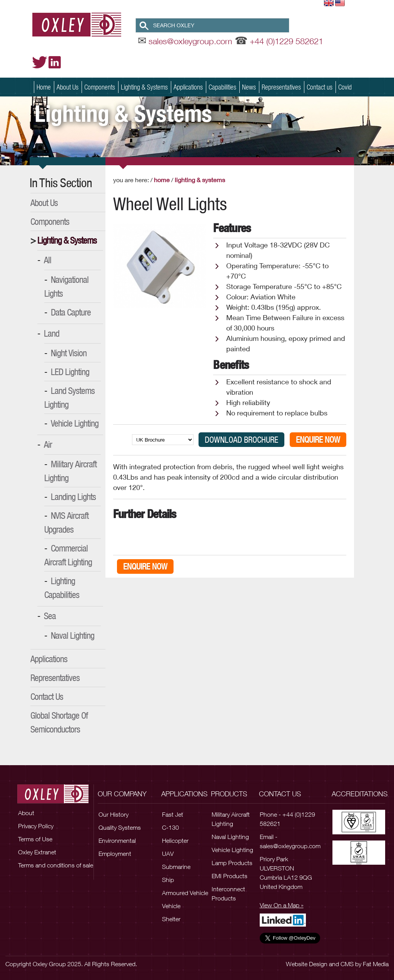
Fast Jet (173, 814)
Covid (345, 87)
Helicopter (175, 840)
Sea (50, 616)
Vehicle (171, 906)
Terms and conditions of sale (56, 865)
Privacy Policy (36, 826)
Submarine (176, 867)
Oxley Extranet (37, 852)
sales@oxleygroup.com (190, 41)
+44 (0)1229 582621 (286, 41)
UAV (168, 854)
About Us (68, 87)
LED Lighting (70, 372)
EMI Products (230, 876)
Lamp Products (232, 863)
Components (100, 87)
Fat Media (376, 964)
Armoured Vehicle (185, 893)
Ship (168, 880)
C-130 (170, 827)
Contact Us (47, 696)
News (249, 87)
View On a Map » (282, 905)
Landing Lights (73, 497)
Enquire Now (318, 440)
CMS (347, 964)
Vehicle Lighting (75, 423)
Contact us (320, 87)
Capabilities (222, 87)
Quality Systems (120, 827)
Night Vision (69, 353)
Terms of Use (35, 839)
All (48, 260)
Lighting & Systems (144, 87)
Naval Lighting (73, 635)
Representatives (281, 87)
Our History (114, 814)
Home (44, 87)
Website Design (307, 964)
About (26, 813)
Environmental (117, 840)
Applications (188, 87)
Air (48, 444)
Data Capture (71, 312)
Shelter (171, 919)
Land (52, 333)
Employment (115, 854)
